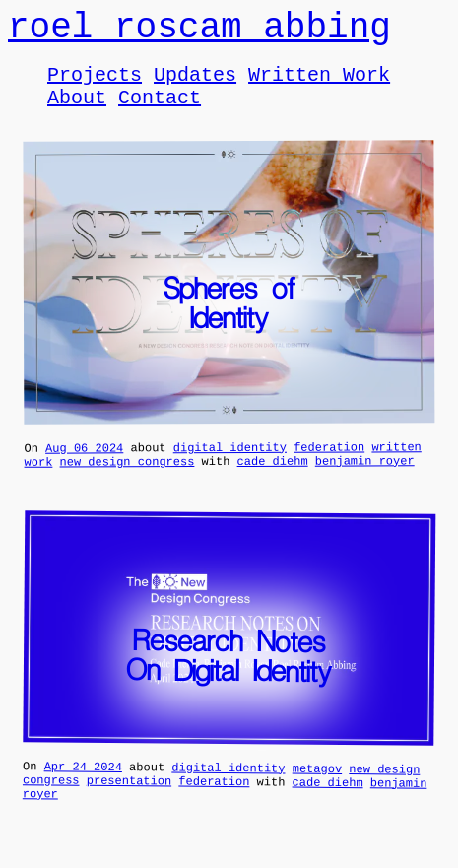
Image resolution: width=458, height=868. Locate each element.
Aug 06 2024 (84, 466)
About (77, 112)
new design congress (128, 482)
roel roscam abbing (199, 32)
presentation (130, 807)
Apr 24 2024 (83, 790)
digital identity (230, 465)
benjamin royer (365, 481)
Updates (195, 85)
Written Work (319, 85)
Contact (160, 112)
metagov (318, 792)
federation (329, 465)
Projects (95, 85)
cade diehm (273, 481)
